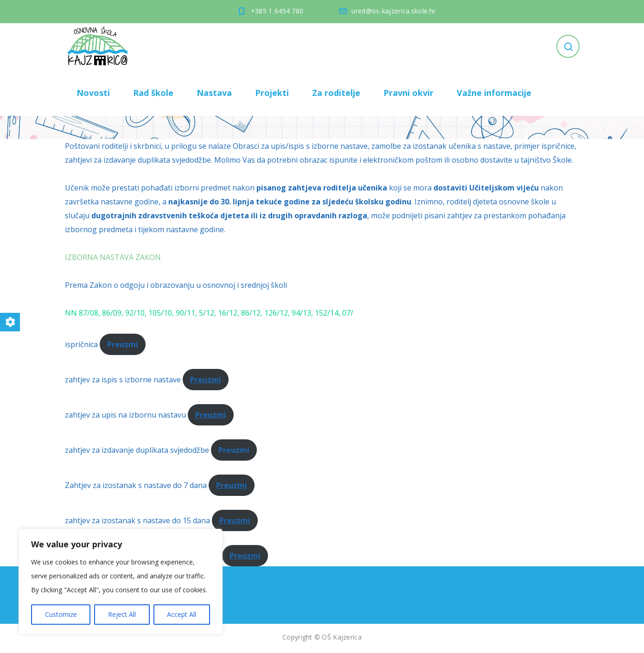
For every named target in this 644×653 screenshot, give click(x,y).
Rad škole (153, 93)
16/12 (228, 313)
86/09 (112, 313)
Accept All (182, 614)
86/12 (251, 313)
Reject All (122, 614)
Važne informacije (494, 93)
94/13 (301, 313)
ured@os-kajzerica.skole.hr (393, 11)
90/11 (185, 313)
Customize (61, 614)
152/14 (327, 313)
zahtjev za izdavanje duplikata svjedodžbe (137, 450)
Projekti (272, 93)
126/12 (276, 313)
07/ (348, 313)
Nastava (214, 93)
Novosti (93, 93)
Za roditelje (336, 93)
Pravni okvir (408, 93)
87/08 (89, 313)
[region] (121, 582)
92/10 (135, 313)
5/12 (207, 313)
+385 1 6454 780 (277, 11)
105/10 (160, 313)
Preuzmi (206, 380)
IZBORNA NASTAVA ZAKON (113, 257)
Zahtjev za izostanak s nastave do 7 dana (136, 485)
